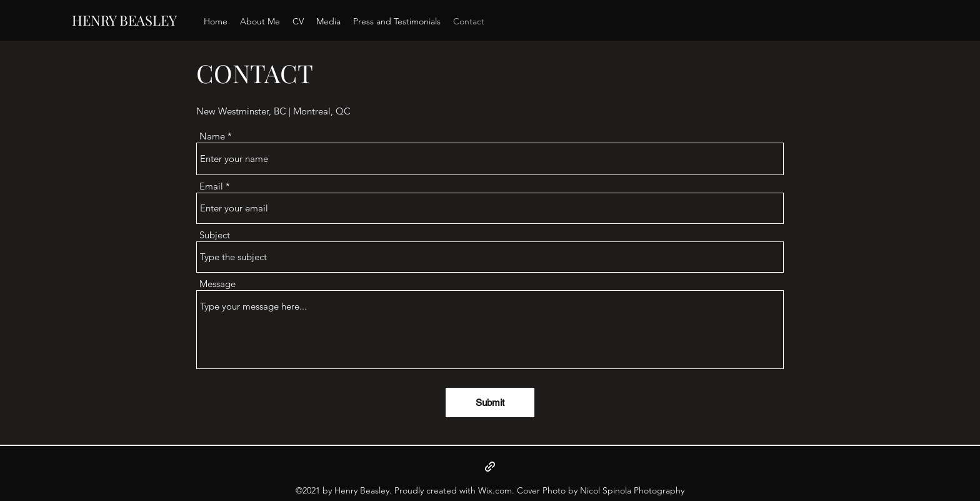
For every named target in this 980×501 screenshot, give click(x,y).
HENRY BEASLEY (124, 20)
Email (211, 186)
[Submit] (490, 402)
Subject (215, 235)
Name (212, 136)
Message (217, 284)
